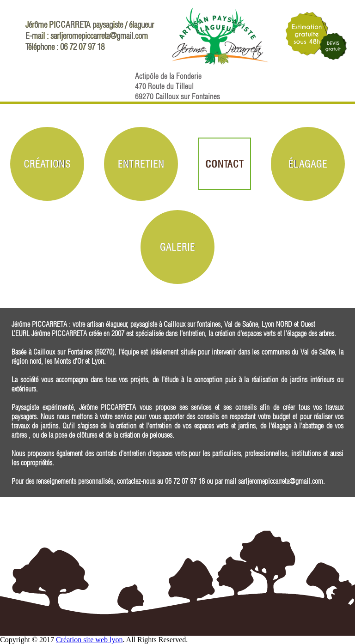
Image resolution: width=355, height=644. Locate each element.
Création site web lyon (89, 640)
